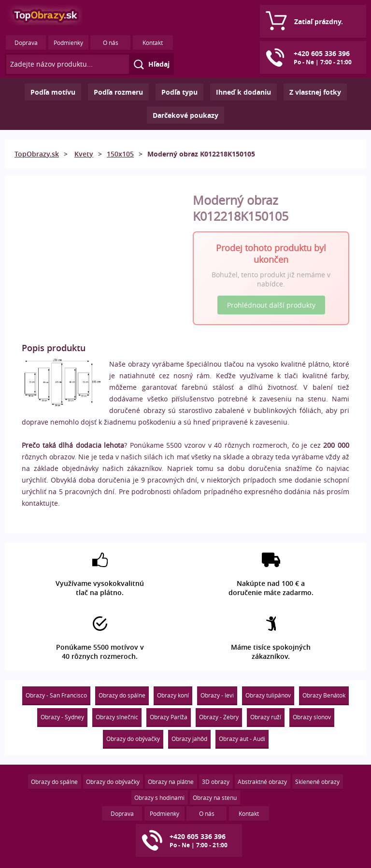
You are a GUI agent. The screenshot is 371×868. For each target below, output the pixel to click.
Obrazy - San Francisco (56, 695)
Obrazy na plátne (171, 782)
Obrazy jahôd (189, 739)
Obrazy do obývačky (133, 739)
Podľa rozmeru (118, 92)
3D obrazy (216, 782)
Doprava (26, 43)
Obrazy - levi (217, 695)
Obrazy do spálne (122, 695)
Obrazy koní (173, 695)
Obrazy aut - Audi (242, 739)
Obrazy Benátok (324, 695)
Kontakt (153, 43)
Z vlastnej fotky (315, 92)
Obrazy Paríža (169, 717)
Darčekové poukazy (185, 115)
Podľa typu (179, 92)
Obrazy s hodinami (159, 797)
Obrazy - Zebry (219, 717)
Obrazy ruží (266, 717)
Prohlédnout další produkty (271, 305)
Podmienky (68, 43)
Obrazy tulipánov (268, 695)
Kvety (84, 154)
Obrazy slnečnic (117, 717)
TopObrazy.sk (37, 154)
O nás (111, 43)
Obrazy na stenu (215, 797)
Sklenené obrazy (317, 782)
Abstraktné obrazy (262, 782)
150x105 (120, 154)
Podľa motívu (53, 92)
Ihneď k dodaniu (243, 92)
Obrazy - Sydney (62, 717)
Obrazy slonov (312, 717)
